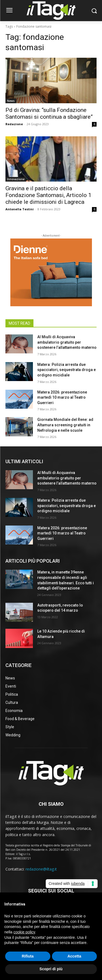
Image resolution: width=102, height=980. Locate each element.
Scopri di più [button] (51, 969)
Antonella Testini (20, 209)
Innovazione (16, 179)
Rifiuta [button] (28, 956)
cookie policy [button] (24, 932)
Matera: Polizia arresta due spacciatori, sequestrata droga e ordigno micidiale (67, 370)
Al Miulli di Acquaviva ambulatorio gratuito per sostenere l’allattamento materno (67, 342)
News (11, 101)
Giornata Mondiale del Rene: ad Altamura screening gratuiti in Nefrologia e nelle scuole (65, 425)
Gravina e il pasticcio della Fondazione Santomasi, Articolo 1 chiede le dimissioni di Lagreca (48, 195)
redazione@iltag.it (41, 869)
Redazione (14, 124)
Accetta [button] (74, 956)
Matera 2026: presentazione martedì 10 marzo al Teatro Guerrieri (62, 397)
